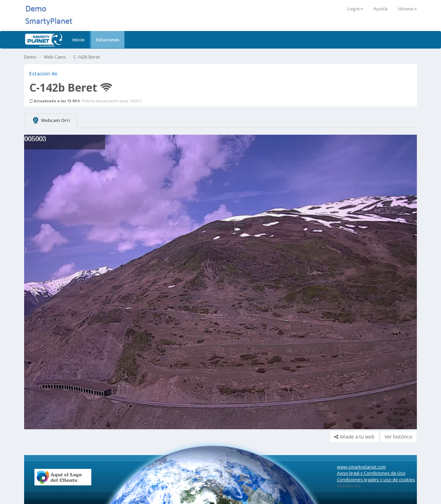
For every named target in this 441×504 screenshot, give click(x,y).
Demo (30, 57)
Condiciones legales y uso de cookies (376, 480)
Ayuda (381, 9)
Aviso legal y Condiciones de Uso (371, 473)
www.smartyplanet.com (361, 467)
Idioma (407, 9)
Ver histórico (398, 437)
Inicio (78, 40)
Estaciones (108, 40)
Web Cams (55, 57)
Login (355, 9)
